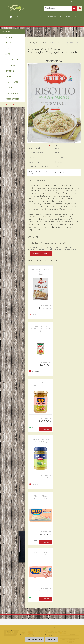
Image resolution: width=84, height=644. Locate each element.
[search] (74, 8)
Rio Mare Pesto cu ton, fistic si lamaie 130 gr (41, 384)
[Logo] (15, 8)
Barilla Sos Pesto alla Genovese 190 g (41, 441)
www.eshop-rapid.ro (21, 616)
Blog (76, 17)
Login (68, 2)
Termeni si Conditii (54, 17)
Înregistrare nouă (77, 2)
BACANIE (42, 42)
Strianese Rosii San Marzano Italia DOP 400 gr (41, 328)
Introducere (33, 42)
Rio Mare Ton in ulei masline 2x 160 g (41, 554)
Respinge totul (35, 640)
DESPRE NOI (22, 17)
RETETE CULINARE (37, 17)
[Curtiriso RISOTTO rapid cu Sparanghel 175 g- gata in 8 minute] (54, 64)
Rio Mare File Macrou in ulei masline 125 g (41, 497)
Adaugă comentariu (41, 253)
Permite (52, 640)
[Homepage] (12, 17)
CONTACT (67, 17)
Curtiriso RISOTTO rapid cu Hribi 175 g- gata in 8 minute (41, 272)
